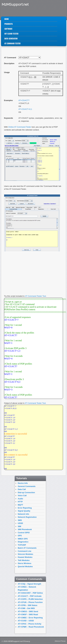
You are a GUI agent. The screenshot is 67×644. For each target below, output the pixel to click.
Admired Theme (60, 641)
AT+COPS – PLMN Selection (30, 599)
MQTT (20, 505)
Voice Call (22, 496)
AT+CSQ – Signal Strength (29, 584)
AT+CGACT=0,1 (25, 109)
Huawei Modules (25, 557)
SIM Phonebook (25, 529)
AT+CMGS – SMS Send (28, 611)
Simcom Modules (25, 554)
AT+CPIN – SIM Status (28, 605)
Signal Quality (24, 511)
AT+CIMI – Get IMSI (26, 608)
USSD (20, 523)
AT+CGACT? (24, 100)
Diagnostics (23, 542)
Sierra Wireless (24, 563)
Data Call (22, 489)
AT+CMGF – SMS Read (28, 614)
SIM (19, 526)
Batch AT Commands (27, 548)
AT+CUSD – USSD (26, 621)
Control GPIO (24, 533)
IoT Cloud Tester (11, 34)
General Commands (27, 486)
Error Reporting (25, 508)
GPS (20, 536)
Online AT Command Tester (20, 127)
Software (8, 29)
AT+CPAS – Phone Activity (29, 624)
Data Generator (11, 39)
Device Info (23, 483)
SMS (20, 520)
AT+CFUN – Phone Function (30, 602)
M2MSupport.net (15, 4)
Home (7, 19)
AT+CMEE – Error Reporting (30, 618)
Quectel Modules (25, 566)
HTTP (20, 502)
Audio (20, 499)
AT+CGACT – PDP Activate (30, 596)
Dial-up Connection (26, 492)
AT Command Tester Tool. (36, 296)
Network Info (23, 514)
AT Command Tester (12, 43)
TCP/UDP (22, 545)
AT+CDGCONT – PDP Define (30, 593)
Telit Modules (24, 560)
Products (9, 24)
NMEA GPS (23, 539)
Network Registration (27, 517)
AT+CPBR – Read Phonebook (31, 627)
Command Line (24, 551)
